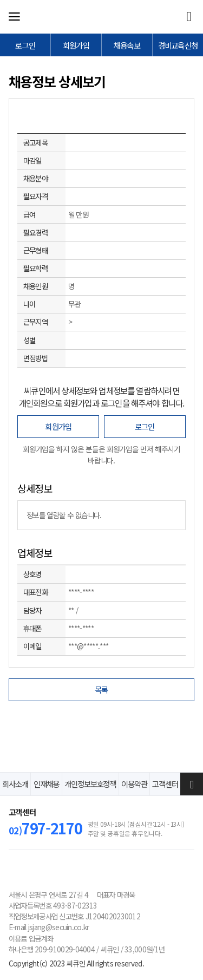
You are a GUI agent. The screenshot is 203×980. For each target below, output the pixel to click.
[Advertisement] (102, 734)
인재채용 (47, 784)
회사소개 (15, 784)
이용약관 (134, 784)
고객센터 (165, 784)
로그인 (145, 426)
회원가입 (58, 426)
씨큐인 (100, 17)
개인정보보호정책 (90, 784)
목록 (101, 690)
